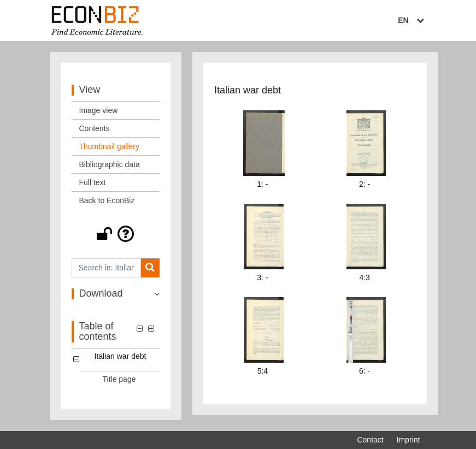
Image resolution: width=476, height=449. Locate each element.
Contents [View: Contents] (95, 128)
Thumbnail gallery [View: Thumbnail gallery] (110, 146)
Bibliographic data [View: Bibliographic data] (110, 164)
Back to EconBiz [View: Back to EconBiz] (107, 200)
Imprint (409, 440)
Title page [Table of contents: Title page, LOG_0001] (119, 379)
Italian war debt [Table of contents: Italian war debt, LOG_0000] (121, 356)
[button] (116, 234)
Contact (370, 440)
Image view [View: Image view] (99, 110)
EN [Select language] (412, 20)
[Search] (150, 268)
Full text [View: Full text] (93, 182)
